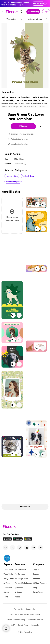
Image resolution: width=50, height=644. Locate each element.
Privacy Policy (31, 609)
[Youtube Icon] (34, 548)
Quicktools (19, 588)
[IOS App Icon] (7, 540)
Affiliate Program (40, 583)
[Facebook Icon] (6, 548)
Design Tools (9, 579)
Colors (6, 592)
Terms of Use (19, 609)
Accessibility (35, 625)
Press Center (38, 592)
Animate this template (20, 139)
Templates (8, 588)
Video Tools (8, 574)
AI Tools (7, 583)
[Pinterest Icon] (41, 548)
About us (37, 579)
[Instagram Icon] (20, 548)
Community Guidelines (35, 620)
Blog (35, 588)
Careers (36, 574)
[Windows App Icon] (28, 540)
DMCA (13, 625)
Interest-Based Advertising (16, 620)
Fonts (6, 597)
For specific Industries (23, 583)
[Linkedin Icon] (27, 548)
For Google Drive (21, 579)
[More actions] (43, 204)
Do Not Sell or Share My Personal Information (25, 614)
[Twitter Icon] (13, 548)
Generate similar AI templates (23, 134)
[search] (21, 12)
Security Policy (23, 625)
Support (36, 569)
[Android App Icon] (18, 540)
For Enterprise (20, 569)
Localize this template (20, 144)
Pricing (17, 597)
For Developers (21, 574)
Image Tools (8, 569)
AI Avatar (18, 592)
